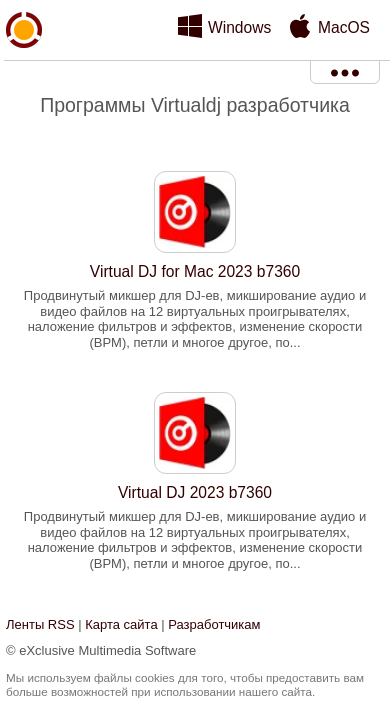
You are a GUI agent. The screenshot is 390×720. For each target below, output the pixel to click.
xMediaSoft (24, 76)
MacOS (344, 27)
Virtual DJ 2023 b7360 (195, 492)
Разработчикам (214, 624)
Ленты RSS (40, 624)
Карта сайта (121, 624)
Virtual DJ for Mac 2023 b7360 (195, 271)
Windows (239, 27)
